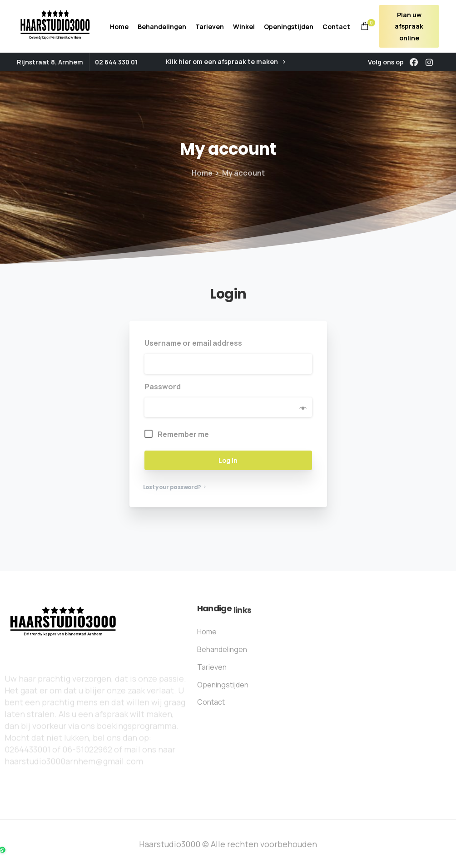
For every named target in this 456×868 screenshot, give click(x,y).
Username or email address (196, 343)
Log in (228, 460)
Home (200, 173)
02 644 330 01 (116, 62)
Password (165, 387)
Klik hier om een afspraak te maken (226, 62)
